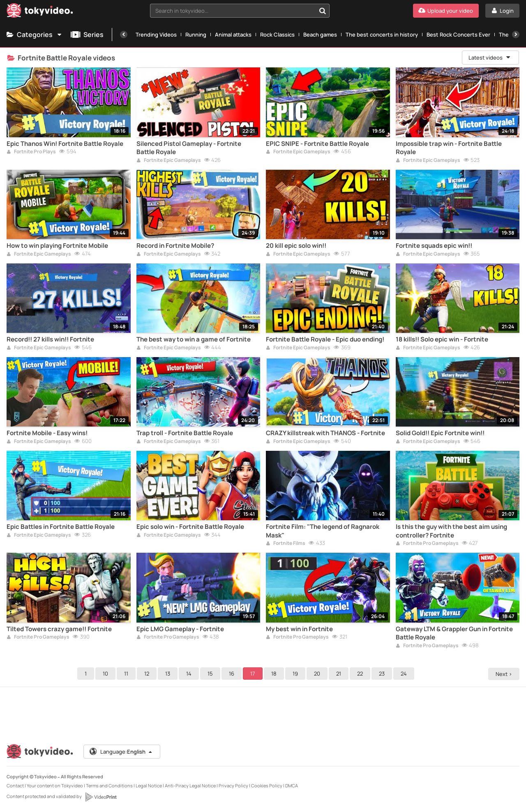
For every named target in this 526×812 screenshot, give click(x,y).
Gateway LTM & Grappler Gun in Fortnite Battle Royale (454, 633)
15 (211, 674)
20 (318, 674)
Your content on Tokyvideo (55, 785)
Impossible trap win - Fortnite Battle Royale (449, 148)
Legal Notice (149, 785)
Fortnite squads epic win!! (434, 246)
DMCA (292, 785)
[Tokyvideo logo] (40, 12)
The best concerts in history (382, 35)
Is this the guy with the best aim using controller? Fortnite (451, 531)
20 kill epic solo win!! (296, 246)
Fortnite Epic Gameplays (169, 161)
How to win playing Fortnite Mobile (57, 246)
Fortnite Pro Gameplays (427, 544)
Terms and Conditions (109, 785)
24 (405, 674)
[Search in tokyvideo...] (323, 11)
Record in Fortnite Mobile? (175, 246)
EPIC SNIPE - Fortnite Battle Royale (317, 144)
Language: (121, 752)
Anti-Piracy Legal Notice (190, 785)
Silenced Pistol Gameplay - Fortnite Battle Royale (189, 148)
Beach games (320, 35)
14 (190, 674)
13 (169, 674)
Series (87, 35)
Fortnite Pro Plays (31, 152)
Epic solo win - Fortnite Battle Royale (190, 527)
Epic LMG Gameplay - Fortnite (180, 629)
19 (296, 674)
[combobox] (240, 11)
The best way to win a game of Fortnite (194, 339)
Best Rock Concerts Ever (458, 35)
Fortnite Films (286, 544)
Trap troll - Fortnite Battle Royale (185, 433)
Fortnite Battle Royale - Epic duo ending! (325, 339)
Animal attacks (233, 35)
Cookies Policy (267, 785)
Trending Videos (156, 35)
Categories (35, 35)
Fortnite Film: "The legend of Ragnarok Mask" (323, 531)
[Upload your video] (446, 11)
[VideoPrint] (101, 797)
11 (127, 674)
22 (361, 674)
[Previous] (124, 35)
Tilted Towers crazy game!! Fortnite (59, 629)
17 (254, 674)
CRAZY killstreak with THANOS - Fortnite (325, 433)
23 (383, 674)
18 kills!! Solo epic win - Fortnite (442, 339)
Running (196, 35)
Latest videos (490, 58)
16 (233, 674)
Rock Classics (277, 35)
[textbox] (233, 11)
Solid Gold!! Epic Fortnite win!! (440, 433)
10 (107, 674)
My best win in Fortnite (299, 629)
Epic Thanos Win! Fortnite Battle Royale (65, 144)
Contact (15, 785)
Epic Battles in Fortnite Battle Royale (61, 527)
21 (340, 674)
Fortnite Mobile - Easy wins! (47, 433)
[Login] (502, 11)
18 (275, 674)
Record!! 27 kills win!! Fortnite (50, 339)
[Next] (516, 35)
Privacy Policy (233, 785)
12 (148, 674)
